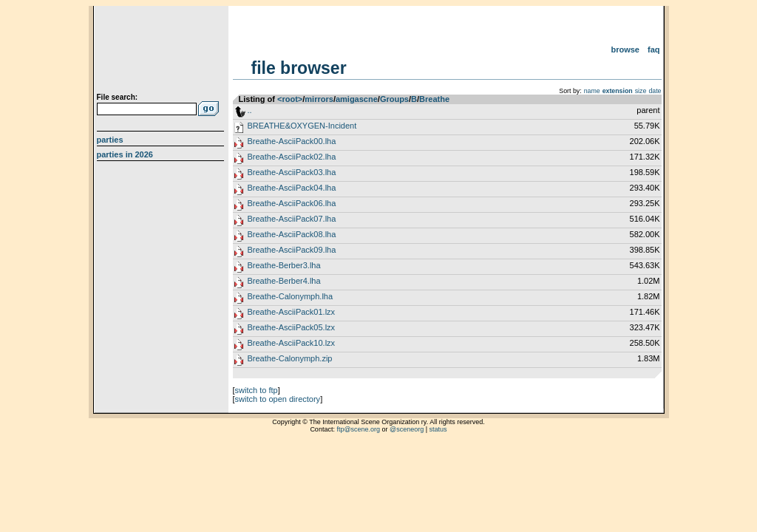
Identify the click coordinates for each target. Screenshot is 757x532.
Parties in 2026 (125, 154)
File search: (118, 97)
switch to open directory (278, 399)
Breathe (434, 99)
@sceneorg (407, 429)
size (641, 91)
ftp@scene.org (358, 429)
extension (618, 91)
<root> (290, 99)
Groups (394, 99)
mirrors (319, 99)
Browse (625, 50)
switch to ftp (257, 390)
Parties (110, 140)
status (438, 429)
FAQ (654, 50)
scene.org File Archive (162, 52)
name (592, 91)
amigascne (357, 99)
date (655, 91)
